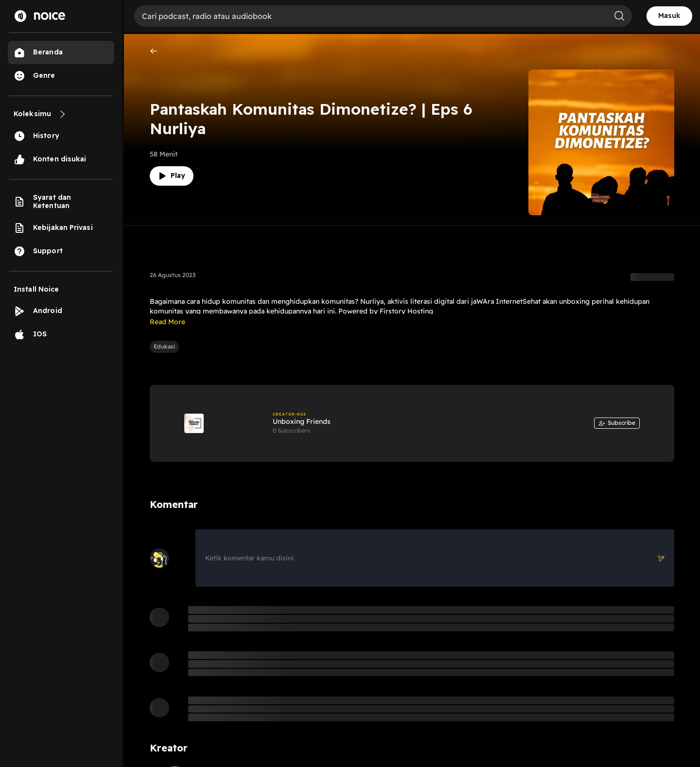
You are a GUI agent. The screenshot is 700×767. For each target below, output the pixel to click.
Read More (167, 322)
